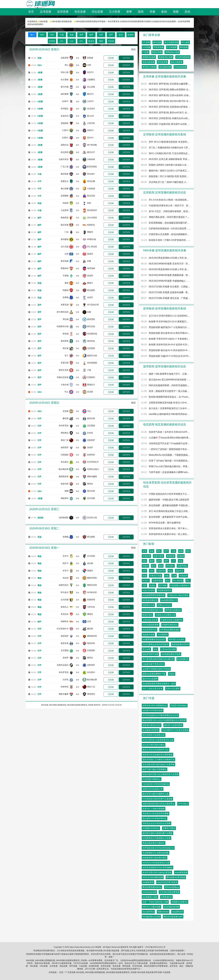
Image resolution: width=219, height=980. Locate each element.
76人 (66, 392)
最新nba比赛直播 (42, 963)
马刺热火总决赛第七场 (165, 615)
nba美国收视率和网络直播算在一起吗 (159, 684)
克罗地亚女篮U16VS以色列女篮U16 (158, 848)
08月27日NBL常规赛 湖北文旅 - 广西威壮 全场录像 (166, 298)
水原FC (65, 138)
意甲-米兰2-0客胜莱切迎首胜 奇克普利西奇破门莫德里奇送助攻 (166, 142)
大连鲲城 (91, 189)
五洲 (174, 576)
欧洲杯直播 (94, 966)
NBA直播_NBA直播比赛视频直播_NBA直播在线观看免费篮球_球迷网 (106, 972)
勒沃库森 (65, 225)
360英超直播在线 (150, 600)
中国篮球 (183, 576)
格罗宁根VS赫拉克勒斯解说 (155, 769)
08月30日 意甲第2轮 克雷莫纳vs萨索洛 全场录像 (166, 107)
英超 (39, 58)
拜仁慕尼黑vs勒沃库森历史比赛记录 (158, 659)
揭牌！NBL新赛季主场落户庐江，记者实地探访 (166, 374)
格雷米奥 (91, 418)
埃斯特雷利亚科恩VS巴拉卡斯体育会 (159, 804)
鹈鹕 (67, 491)
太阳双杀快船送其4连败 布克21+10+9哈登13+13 (166, 403)
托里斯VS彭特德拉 (179, 706)
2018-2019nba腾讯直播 (153, 877)
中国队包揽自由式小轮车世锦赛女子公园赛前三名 (166, 494)
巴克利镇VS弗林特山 (152, 779)
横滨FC (90, 94)
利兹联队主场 (148, 605)
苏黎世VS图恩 (169, 828)
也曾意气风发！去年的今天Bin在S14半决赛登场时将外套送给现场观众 (166, 432)
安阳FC (90, 130)
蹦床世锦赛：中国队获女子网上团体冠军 (165, 500)
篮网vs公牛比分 (164, 605)
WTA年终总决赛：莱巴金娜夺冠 (161, 523)
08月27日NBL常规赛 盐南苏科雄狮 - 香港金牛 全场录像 (166, 292)
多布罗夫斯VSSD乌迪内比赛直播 (157, 872)
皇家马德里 (158, 556)
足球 (144, 551)
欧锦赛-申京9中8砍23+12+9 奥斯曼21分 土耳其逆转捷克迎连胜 (166, 322)
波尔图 (90, 563)
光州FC (65, 101)
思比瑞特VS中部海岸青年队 (155, 818)
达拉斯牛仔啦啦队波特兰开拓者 (156, 669)
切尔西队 (170, 566)
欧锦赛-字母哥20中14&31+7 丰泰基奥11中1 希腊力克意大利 (166, 339)
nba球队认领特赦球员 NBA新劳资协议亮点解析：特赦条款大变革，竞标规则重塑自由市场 (166, 414)
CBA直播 (44, 966)
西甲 (159, 551)
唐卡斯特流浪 (63, 312)
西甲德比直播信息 (173, 610)
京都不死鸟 (64, 159)
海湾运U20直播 (149, 67)
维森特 (90, 571)
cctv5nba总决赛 (149, 892)
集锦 (164, 12)
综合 (170, 571)
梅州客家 (65, 174)
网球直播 (184, 47)
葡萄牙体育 (92, 585)
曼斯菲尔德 (92, 356)
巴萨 (144, 585)
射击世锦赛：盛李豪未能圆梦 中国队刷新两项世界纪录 (166, 505)
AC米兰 (146, 581)
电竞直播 (80, 12)
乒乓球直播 (172, 47)
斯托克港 (91, 327)
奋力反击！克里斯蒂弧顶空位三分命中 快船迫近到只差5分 (166, 408)
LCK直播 (146, 47)
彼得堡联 (91, 319)
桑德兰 (90, 283)
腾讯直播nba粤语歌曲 (176, 877)
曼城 (161, 566)
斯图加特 (65, 268)
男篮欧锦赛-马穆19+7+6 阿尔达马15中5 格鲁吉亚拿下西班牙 (166, 356)
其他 (187, 12)
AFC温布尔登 (93, 305)
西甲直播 (73, 966)
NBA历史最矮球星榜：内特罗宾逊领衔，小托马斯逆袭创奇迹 (166, 385)
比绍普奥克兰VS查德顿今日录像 (157, 838)
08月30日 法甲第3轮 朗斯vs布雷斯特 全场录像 (166, 90)
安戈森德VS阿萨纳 (151, 730)
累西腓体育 (64, 476)
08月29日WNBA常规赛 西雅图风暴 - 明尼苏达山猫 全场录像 (166, 275)
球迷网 (98, 947)
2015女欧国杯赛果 (151, 625)
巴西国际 (65, 455)
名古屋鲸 (65, 80)
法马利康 (65, 600)
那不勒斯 (163, 585)
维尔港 (66, 348)
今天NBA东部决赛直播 (169, 892)
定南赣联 (65, 196)
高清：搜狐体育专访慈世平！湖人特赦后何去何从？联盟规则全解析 (166, 391)
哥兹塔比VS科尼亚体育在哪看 (156, 814)
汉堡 (67, 254)
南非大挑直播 (177, 62)
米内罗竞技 (64, 426)
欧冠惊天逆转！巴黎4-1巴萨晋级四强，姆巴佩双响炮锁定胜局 (166, 240)
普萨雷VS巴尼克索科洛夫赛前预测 (158, 755)
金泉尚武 (65, 116)
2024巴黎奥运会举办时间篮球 (155, 644)
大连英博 (65, 210)
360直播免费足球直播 (171, 654)
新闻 (141, 12)
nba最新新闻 (148, 882)
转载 (167, 576)
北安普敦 (91, 348)
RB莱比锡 (91, 239)
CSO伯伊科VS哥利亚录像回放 (156, 784)
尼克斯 (90, 392)
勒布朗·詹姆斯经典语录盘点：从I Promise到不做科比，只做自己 (166, 397)
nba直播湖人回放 (150, 897)
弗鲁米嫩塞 (92, 476)
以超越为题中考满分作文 (153, 664)
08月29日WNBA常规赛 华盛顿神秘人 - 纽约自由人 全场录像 (166, 281)
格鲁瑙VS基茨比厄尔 (152, 725)
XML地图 (133, 947)
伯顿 (89, 312)
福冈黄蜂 (65, 94)
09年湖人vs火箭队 (177, 639)
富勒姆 (90, 58)
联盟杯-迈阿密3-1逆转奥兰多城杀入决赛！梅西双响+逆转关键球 (166, 165)
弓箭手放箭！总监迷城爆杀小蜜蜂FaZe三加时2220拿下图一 (166, 472)
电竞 (188, 551)
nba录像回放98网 (171, 907)
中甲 (39, 181)
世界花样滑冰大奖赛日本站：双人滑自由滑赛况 (166, 534)
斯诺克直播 (157, 52)
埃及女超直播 (148, 62)
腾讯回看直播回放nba (152, 887)
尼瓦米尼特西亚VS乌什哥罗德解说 (158, 868)
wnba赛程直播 (181, 872)
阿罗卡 (66, 563)
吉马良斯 (91, 556)
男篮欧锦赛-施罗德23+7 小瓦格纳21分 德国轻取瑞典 (166, 327)
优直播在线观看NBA (158, 963)
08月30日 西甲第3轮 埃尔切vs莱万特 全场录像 (166, 101)
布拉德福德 (92, 363)
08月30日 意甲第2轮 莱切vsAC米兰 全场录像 (166, 113)
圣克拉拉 (65, 614)
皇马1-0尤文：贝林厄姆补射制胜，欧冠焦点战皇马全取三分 (166, 211)
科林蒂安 (91, 455)
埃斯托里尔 (64, 585)
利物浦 (181, 556)
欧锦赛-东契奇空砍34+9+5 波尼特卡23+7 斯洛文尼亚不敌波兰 (166, 345)
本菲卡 (66, 571)
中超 (39, 174)
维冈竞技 (91, 341)
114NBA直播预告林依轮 (163, 960)
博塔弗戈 (65, 433)
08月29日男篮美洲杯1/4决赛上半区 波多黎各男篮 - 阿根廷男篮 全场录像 (166, 269)
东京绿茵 (91, 498)
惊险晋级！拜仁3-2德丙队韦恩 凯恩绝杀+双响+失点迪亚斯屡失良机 (166, 176)
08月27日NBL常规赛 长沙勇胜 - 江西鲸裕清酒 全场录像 (166, 287)
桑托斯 (66, 418)
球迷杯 (172, 674)
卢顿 (89, 370)
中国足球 (146, 556)
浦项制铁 (65, 123)
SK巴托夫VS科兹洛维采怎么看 (156, 863)
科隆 (89, 261)
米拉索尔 (65, 462)
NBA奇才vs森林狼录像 (62, 963)
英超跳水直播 (148, 635)
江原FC (65, 130)
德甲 (39, 218)
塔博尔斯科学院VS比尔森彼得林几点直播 (160, 774)
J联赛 (40, 73)
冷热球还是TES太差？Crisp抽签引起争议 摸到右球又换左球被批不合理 (166, 443)
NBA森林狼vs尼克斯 (151, 917)
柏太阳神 (65, 152)
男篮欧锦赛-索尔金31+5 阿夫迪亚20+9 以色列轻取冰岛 (166, 350)
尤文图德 (91, 426)
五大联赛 (115, 12)
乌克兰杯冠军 (148, 590)
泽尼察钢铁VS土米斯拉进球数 (156, 853)
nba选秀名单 (177, 912)
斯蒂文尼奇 (64, 370)
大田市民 (91, 123)
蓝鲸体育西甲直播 (150, 654)
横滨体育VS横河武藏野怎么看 (156, 794)
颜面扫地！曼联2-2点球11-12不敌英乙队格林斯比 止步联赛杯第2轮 (166, 171)
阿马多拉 (65, 592)
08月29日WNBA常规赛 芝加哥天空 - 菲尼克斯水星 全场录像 (166, 264)
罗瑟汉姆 (65, 363)
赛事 (129, 12)
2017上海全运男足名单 (152, 689)
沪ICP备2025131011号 (155, 947)
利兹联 (66, 203)
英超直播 (63, 966)
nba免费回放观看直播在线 (139, 960)
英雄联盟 (171, 556)
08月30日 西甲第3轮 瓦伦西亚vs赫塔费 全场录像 (166, 84)
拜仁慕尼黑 (92, 247)
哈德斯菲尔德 (63, 327)
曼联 (67, 283)
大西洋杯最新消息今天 (152, 610)
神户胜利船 (92, 145)
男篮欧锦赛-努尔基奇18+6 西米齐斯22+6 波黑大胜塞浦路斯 (166, 333)
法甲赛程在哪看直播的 (170, 630)
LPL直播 (146, 42)
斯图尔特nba (163, 912)
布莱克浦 (65, 305)
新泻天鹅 (65, 87)
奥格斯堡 (65, 218)
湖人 (67, 65)
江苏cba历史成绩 (168, 649)
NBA (40, 65)
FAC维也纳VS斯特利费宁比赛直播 (157, 799)
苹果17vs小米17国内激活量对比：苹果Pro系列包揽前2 (166, 466)
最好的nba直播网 (150, 679)
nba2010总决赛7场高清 (167, 882)
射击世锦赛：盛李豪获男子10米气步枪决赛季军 (166, 517)
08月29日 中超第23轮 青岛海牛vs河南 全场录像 (166, 124)
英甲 (39, 305)
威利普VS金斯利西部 (173, 725)
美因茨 (90, 254)
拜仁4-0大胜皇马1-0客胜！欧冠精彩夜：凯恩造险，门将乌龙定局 (166, 200)
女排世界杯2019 (150, 630)
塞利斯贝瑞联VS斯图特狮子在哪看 (158, 833)
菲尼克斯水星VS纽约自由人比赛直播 (159, 764)
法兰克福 (65, 247)
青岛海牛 (91, 174)
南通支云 (65, 181)
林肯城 (66, 334)
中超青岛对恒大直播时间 (172, 620)
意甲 (166, 551)
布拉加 (66, 578)
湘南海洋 (65, 498)
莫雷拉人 (65, 607)
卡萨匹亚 (91, 607)
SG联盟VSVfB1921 (151, 828)
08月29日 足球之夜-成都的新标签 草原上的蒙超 (166, 159)
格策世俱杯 (147, 615)
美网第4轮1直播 (172, 52)
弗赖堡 (90, 232)
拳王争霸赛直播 (171, 42)
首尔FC (90, 138)
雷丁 (67, 356)
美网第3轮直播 (149, 57)
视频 (176, 12)
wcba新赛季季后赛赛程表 (154, 595)
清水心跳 (65, 72)
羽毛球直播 (158, 47)
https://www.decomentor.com (82, 947)
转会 (181, 561)
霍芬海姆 (65, 261)
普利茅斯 (65, 341)
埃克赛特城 (92, 334)
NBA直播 (34, 966)
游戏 (181, 551)
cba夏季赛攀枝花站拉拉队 (154, 639)
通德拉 (90, 614)
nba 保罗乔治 (148, 912)
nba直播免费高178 (169, 600)
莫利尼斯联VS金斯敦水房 (154, 735)
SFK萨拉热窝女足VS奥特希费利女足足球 (160, 715)
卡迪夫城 (65, 385)
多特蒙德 (65, 239)
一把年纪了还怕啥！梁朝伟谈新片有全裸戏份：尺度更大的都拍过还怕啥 (166, 449)
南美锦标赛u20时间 (180, 644)
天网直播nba (166, 897)
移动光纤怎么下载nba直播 (136, 963)
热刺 (89, 203)
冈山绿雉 (91, 87)
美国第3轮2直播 (166, 57)
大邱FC (90, 101)
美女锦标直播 (165, 67)
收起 (133, 49)
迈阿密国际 (64, 518)
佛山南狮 (65, 189)
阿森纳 (66, 290)
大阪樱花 (91, 80)
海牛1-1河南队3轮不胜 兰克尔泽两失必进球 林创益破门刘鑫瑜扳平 (166, 153)
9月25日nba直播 (81, 963)
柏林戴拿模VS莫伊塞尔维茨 (155, 858)
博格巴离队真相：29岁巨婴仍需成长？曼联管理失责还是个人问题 (166, 217)
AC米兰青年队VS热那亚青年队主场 (158, 740)
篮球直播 (63, 12)
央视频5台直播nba (179, 902)
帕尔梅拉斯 (64, 469)
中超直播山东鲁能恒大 (180, 585)
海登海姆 (91, 268)
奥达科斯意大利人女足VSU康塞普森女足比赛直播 (164, 720)
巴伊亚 (90, 433)
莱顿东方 (91, 385)
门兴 (67, 232)
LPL (173, 561)
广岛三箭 (65, 167)
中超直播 (83, 966)
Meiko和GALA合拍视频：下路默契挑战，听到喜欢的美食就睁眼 (166, 455)
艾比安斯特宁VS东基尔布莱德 (175, 730)
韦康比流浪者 (63, 377)
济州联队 (65, 109)
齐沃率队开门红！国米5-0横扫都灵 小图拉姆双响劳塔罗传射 (166, 182)
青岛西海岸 (92, 210)
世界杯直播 (106, 966)
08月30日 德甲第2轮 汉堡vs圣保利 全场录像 (166, 95)
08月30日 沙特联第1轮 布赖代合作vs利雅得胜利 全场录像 (166, 118)
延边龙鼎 (91, 196)
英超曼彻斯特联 (164, 590)
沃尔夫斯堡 (92, 218)
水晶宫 (90, 297)
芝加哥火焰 (92, 518)
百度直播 (71, 972)
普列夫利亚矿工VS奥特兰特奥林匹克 (159, 760)
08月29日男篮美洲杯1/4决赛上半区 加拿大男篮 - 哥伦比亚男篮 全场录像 (166, 258)
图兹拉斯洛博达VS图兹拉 (154, 843)
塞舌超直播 (162, 62)
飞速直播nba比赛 (177, 963)
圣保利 (90, 276)
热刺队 (153, 585)
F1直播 (146, 52)
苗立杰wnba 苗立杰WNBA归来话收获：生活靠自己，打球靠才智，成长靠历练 (166, 380)
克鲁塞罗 (91, 440)
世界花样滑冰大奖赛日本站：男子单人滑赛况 (166, 528)
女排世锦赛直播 (183, 57)
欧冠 (154, 566)
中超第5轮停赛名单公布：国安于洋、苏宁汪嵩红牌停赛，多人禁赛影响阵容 (166, 206)
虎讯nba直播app (172, 887)
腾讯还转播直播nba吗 (173, 917)
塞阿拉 (90, 484)
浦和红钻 (65, 145)
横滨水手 (91, 152)
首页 (31, 12)
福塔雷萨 (65, 447)
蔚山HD (90, 116)
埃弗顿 (66, 297)
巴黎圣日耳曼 (156, 576)
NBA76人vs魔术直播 (151, 907)
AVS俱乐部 (92, 592)
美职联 (40, 518)
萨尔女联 (146, 649)
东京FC (90, 72)
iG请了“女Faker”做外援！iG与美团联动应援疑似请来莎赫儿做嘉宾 (166, 461)
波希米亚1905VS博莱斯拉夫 (155, 706)
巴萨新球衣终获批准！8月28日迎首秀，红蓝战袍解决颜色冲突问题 (166, 229)
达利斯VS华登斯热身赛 (153, 710)
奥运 (168, 581)
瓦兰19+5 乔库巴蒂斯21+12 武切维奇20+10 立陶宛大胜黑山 (166, 316)
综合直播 (97, 12)
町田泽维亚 (92, 167)
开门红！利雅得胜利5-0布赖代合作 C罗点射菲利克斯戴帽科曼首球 (166, 148)
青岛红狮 (91, 181)
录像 (152, 12)
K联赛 (40, 102)
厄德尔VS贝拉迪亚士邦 (153, 789)
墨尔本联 (91, 491)
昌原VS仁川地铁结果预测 (154, 809)
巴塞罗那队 (182, 566)
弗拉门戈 (65, 440)
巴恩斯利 (91, 377)
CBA (152, 571)
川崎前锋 (91, 159)
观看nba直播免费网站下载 (154, 674)
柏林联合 (91, 225)
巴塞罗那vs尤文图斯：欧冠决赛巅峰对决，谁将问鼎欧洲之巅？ (166, 234)
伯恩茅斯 (65, 58)
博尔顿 (66, 319)
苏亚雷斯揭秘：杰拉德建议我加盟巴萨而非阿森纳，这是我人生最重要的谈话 (166, 223)
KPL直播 (185, 42)
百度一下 (63, 972)
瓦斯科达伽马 (93, 469)
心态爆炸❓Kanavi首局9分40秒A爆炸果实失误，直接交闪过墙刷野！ (166, 438)
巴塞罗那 (161, 571)
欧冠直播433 (183, 659)
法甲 (144, 571)
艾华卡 (66, 556)
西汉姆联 (91, 290)
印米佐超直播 (180, 67)
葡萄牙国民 (92, 578)
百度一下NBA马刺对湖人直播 (155, 902)
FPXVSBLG (183, 804)
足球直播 (46, 12)
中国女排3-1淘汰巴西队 (178, 595)
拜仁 (188, 581)
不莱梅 (66, 276)
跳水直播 (157, 42)
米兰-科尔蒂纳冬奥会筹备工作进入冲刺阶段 (166, 511)
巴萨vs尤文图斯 (173, 689)
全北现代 (91, 109)
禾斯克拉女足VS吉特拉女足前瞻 (157, 823)
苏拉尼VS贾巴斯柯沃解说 (154, 745)
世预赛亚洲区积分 (170, 625)
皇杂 (156, 649)
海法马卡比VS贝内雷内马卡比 (156, 750)
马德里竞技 (157, 581)
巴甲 (39, 419)
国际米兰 (180, 571)
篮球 (159, 561)
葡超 (39, 556)
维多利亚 (65, 484)
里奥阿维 (91, 600)
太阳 (89, 65)
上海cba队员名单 (150, 620)
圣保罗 (90, 447)
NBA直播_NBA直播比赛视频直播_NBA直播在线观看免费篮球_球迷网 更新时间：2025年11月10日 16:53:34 (81, 705)
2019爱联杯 (163, 635)
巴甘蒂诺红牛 (93, 462)
